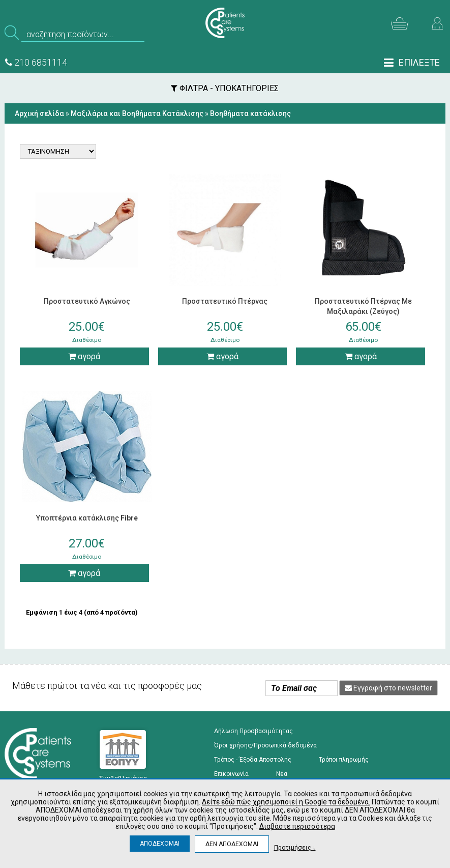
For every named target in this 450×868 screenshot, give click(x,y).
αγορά (84, 356)
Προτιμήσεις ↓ (295, 847)
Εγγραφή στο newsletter (388, 688)
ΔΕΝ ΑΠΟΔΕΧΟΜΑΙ (232, 844)
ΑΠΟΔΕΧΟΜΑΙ (160, 844)
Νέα (282, 774)
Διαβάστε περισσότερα (297, 826)
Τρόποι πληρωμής (344, 760)
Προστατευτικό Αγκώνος (87, 301)
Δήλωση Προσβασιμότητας (253, 731)
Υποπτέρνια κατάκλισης (87, 518)
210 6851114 (36, 62)
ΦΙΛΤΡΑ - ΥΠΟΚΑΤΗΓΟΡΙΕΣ (225, 88)
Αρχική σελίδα (39, 113)
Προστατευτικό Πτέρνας (225, 301)
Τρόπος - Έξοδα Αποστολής (253, 760)
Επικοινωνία (231, 774)
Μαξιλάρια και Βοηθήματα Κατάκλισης (137, 113)
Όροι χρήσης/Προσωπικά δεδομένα (265, 745)
